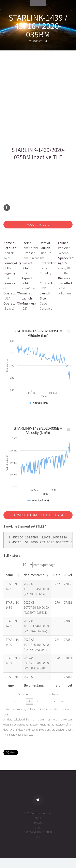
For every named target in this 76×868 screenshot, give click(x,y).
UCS (6, 715)
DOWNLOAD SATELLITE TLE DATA (38, 515)
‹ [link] (22, 701)
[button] (18, 575)
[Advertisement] (38, 98)
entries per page (44, 565)
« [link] (14, 701)
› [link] (55, 701)
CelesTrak (33, 709)
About (38, 818)
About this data (38, 225)
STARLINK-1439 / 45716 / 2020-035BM (38, 26)
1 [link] (29, 701)
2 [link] (37, 701)
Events (38, 828)
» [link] (62, 701)
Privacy (38, 823)
